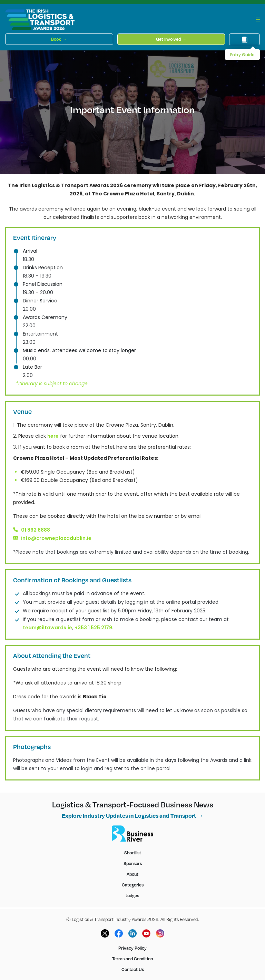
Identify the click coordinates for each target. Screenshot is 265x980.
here (53, 436)
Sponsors (133, 863)
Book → (59, 39)
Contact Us (133, 969)
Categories (133, 885)
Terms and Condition (132, 959)
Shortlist (133, 853)
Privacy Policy (132, 948)
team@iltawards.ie (47, 628)
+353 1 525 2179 (93, 628)
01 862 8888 (36, 530)
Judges (132, 895)
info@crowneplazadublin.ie (56, 538)
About (132, 874)
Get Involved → (171, 39)
